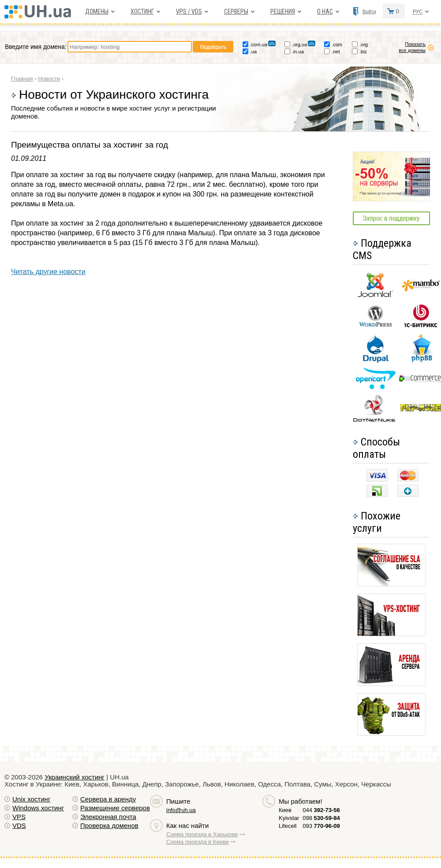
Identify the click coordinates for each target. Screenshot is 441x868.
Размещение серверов (115, 808)
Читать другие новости (48, 272)
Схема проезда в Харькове (202, 834)
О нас (325, 11)
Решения (283, 11)
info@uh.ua (181, 810)
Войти (369, 11)
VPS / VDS (189, 11)
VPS (19, 817)
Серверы (236, 11)
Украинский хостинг (75, 777)
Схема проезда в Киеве (198, 842)
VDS (19, 825)
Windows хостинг (38, 808)
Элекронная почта (108, 817)
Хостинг (142, 11)
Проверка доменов (109, 825)
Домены (97, 11)
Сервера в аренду (108, 799)
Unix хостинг (31, 799)
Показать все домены (412, 47)
